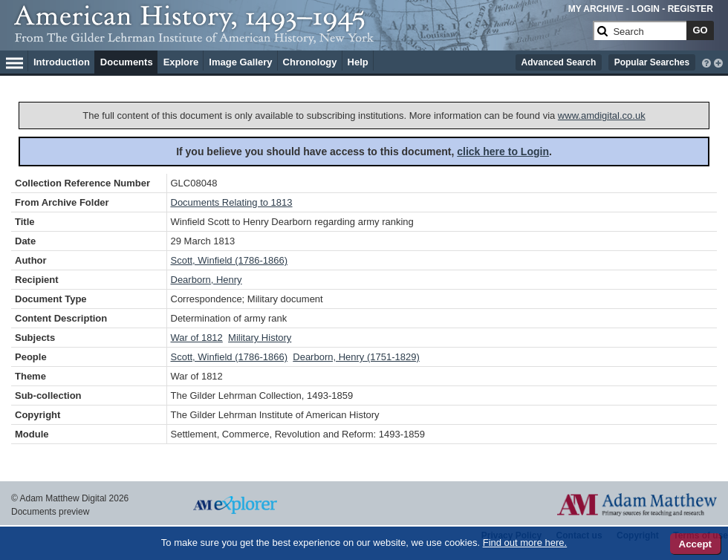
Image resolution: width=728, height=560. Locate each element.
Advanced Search (559, 62)
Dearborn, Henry (207, 280)
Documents (127, 62)
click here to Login (503, 152)
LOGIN (646, 9)
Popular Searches (652, 62)
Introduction (62, 62)
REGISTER (690, 9)
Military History (260, 338)
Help (358, 62)
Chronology (310, 62)
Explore (181, 62)
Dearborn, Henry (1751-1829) (356, 357)
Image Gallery (240, 62)
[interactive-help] (706, 62)
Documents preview (50, 512)
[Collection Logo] (300, 37)
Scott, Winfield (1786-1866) (230, 260)
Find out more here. (525, 543)
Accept (695, 544)
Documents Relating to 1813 (232, 202)
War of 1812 (197, 338)
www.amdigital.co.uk (602, 115)
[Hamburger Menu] (14, 61)
